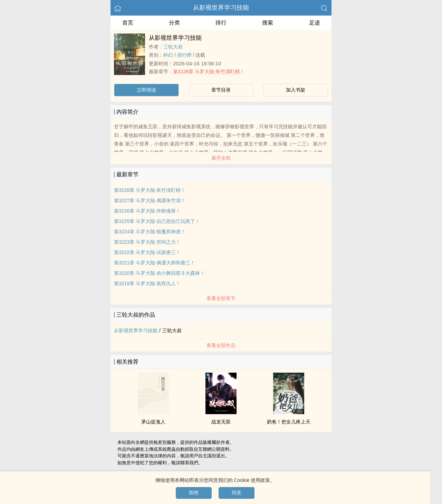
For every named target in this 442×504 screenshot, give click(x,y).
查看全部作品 (221, 345)
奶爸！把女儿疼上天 (289, 422)
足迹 (315, 23)
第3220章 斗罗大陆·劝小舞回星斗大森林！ (159, 273)
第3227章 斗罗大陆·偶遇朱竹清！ (150, 200)
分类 (174, 23)
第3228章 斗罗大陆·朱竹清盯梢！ (209, 72)
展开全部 (221, 158)
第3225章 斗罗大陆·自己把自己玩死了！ (157, 221)
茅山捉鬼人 (153, 422)
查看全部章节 (221, 298)
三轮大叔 (173, 47)
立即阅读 (146, 90)
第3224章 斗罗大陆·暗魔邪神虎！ (150, 232)
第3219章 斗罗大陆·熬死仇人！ (147, 283)
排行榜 (184, 55)
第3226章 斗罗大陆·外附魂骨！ (147, 211)
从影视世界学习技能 (221, 8)
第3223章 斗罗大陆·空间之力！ (147, 242)
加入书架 (296, 90)
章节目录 (221, 90)
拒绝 (194, 493)
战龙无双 (221, 422)
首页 (128, 23)
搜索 (268, 23)
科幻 (168, 55)
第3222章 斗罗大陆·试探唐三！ (147, 252)
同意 (237, 493)
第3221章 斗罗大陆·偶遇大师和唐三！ (155, 263)
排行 (221, 23)
